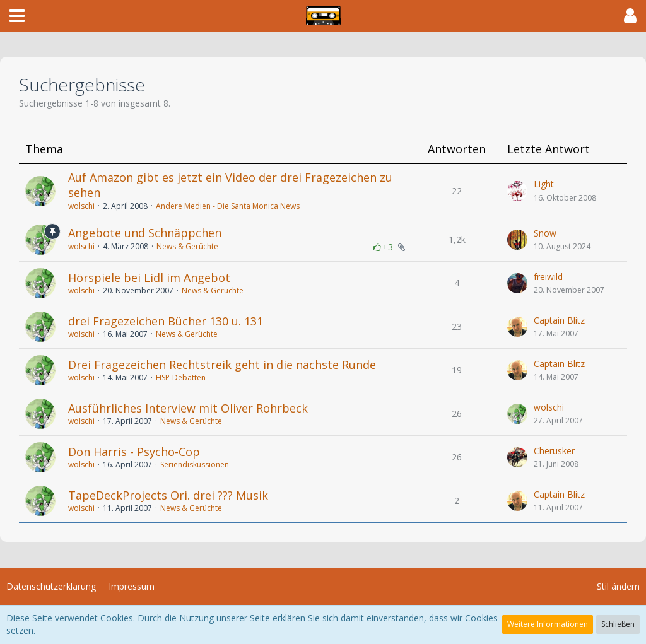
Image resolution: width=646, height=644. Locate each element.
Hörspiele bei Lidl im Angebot (149, 278)
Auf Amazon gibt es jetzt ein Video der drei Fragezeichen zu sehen (230, 185)
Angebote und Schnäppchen (145, 233)
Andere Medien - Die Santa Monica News (228, 206)
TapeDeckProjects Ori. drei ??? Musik (168, 495)
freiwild (548, 277)
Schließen (618, 624)
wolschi (81, 206)
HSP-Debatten (181, 378)
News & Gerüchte (187, 246)
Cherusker (554, 451)
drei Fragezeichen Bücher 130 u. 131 (166, 321)
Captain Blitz (559, 320)
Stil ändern (618, 586)
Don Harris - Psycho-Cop (134, 452)
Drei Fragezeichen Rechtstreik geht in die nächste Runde (222, 365)
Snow (545, 233)
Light (544, 184)
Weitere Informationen (548, 624)
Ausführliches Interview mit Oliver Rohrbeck (188, 408)
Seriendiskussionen (195, 465)
